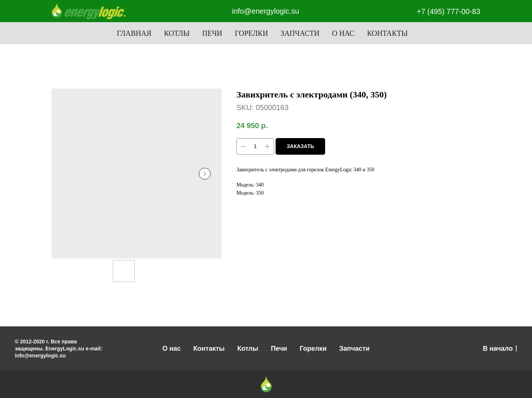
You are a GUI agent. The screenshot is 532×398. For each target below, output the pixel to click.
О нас (343, 33)
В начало (500, 349)
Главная (134, 33)
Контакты (387, 33)
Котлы (177, 33)
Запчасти (300, 33)
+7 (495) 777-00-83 (449, 11)
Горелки (251, 33)
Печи (212, 33)
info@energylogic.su (266, 11)
